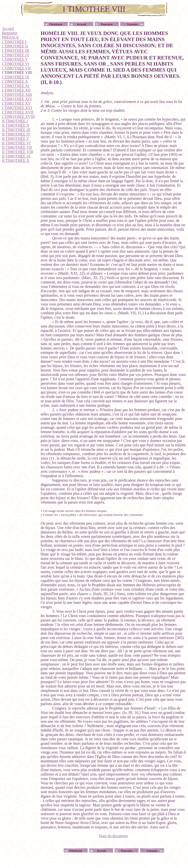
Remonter (10, 33)
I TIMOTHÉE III (16, 51)
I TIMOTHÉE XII (16, 90)
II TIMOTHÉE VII (17, 147)
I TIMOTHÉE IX (16, 77)
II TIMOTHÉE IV (16, 134)
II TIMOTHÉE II (16, 125)
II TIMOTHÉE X (16, 161)
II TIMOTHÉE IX (16, 156)
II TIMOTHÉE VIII (18, 152)
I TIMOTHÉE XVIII (18, 117)
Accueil (8, 28)
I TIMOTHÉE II (15, 46)
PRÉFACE (10, 37)
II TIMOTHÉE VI (16, 143)
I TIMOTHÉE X (15, 81)
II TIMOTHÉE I (15, 121)
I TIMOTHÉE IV (16, 55)
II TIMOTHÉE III (16, 130)
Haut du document (113, 836)
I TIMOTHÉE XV (16, 103)
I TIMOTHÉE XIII (17, 95)
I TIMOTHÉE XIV (17, 99)
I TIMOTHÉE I (14, 42)
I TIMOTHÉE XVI (17, 108)
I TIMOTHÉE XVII (18, 112)
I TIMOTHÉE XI (16, 86)
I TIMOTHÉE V (15, 59)
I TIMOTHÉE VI (16, 64)
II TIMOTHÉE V (16, 139)
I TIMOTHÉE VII (16, 68)
